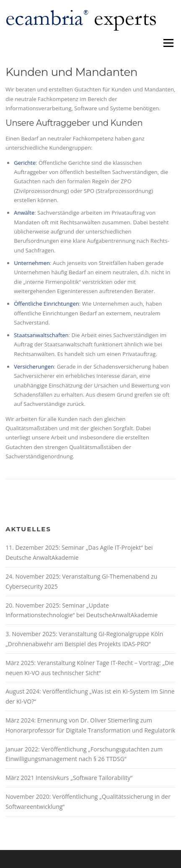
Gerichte (25, 163)
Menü (168, 43)
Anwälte (24, 213)
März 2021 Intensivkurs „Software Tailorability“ (69, 778)
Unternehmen (32, 263)
